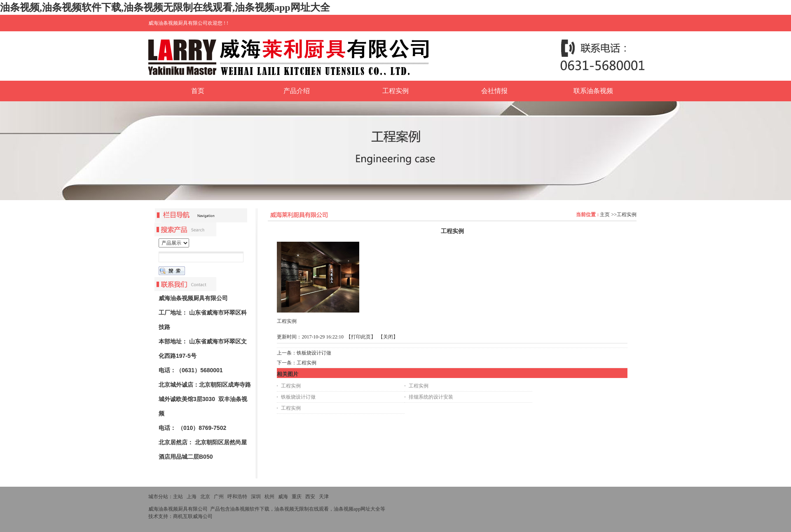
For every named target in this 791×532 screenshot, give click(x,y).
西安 (310, 497)
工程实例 (627, 215)
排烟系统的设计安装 (431, 397)
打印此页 (361, 337)
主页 (605, 215)
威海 (283, 497)
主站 (178, 497)
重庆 (297, 497)
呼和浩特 (237, 497)
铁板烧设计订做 (314, 353)
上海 (192, 497)
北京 (205, 497)
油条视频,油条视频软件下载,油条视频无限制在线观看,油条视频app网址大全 (165, 7)
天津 (324, 497)
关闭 (388, 337)
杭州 (269, 497)
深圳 (256, 497)
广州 (219, 497)
